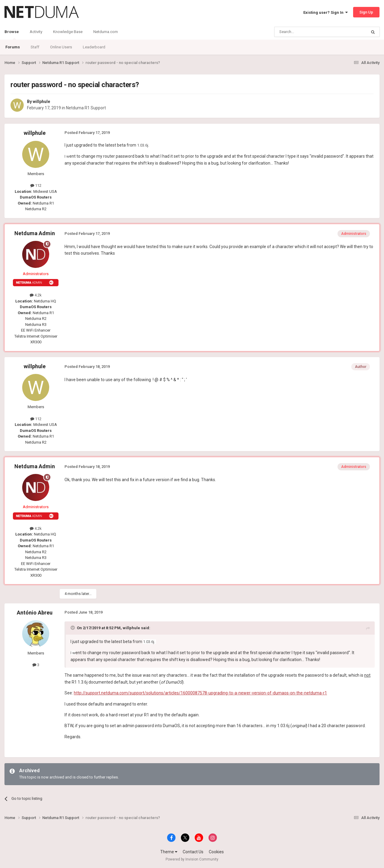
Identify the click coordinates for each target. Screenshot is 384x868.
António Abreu (35, 613)
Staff (35, 47)
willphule (41, 102)
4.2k (36, 295)
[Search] (306, 32)
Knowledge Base (68, 32)
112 (36, 185)
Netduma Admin (35, 233)
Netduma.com (106, 32)
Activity (36, 32)
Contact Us (193, 852)
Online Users (61, 47)
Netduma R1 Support (86, 108)
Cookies (216, 852)
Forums (13, 47)
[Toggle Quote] (73, 628)
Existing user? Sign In (325, 12)
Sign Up (366, 12)
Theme (169, 852)
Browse (12, 35)
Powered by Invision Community (192, 859)
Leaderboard (94, 47)
